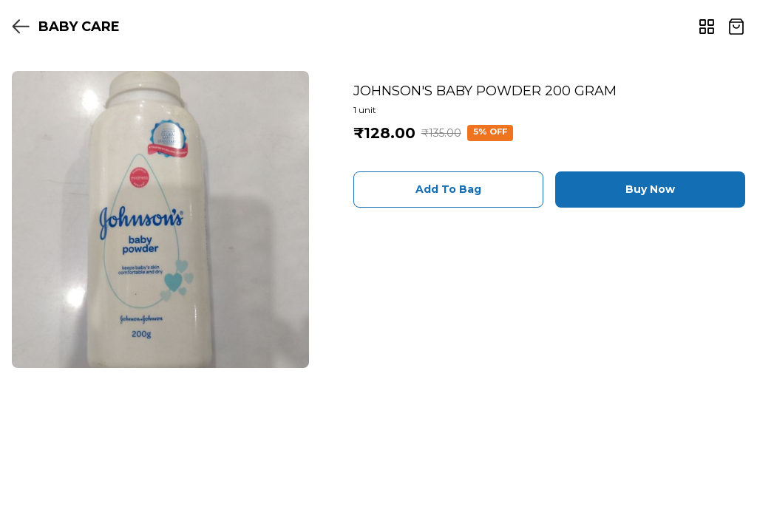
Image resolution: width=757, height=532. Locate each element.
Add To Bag (448, 189)
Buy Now (650, 189)
